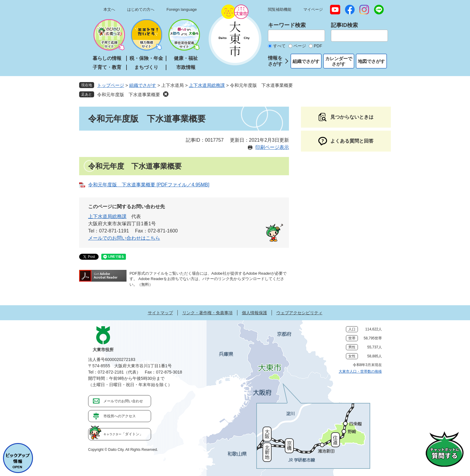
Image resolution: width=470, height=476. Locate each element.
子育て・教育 (107, 67)
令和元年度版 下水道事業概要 (129, 95)
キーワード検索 (287, 25)
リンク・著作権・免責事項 (207, 313)
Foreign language (181, 9)
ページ (300, 46)
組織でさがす (306, 61)
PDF (318, 46)
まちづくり (146, 67)
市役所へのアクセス (120, 416)
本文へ (109, 9)
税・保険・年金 (146, 58)
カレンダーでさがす (339, 61)
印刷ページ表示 (272, 147)
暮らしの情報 (107, 58)
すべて (279, 46)
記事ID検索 (344, 25)
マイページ (313, 9)
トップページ (111, 85)
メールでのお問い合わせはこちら (124, 238)
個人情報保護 (254, 313)
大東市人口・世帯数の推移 (360, 371)
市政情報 (186, 67)
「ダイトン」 (123, 434)
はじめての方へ (141, 9)
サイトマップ (160, 313)
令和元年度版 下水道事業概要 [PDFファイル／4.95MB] (149, 185)
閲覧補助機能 (280, 9)
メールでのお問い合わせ (123, 401)
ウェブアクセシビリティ (299, 313)
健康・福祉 (186, 58)
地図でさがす (371, 61)
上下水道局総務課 (207, 85)
